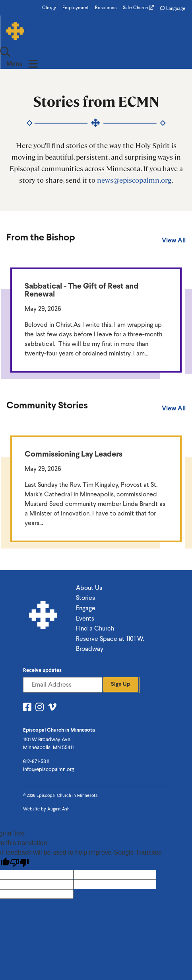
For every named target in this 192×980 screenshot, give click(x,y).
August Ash (58, 787)
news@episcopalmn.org (134, 157)
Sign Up (121, 662)
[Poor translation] (19, 840)
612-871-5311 (36, 739)
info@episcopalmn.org (48, 747)
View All (174, 218)
